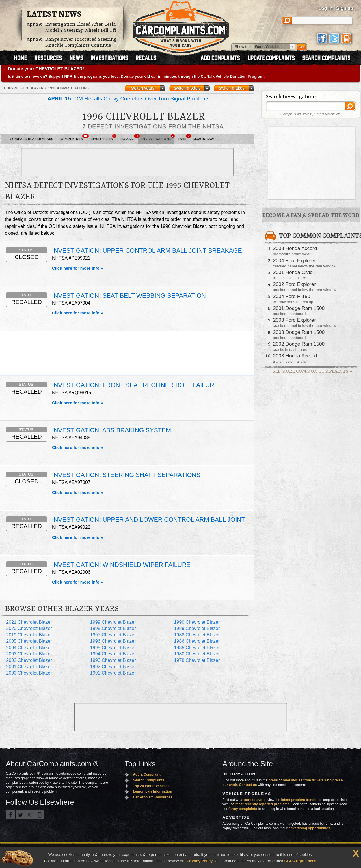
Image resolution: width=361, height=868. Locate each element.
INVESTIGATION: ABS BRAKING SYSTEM (111, 430)
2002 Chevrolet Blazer (29, 660)
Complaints (73, 138)
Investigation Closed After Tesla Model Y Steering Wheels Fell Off (81, 27)
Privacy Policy (200, 861)
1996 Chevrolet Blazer (113, 641)
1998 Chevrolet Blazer (113, 628)
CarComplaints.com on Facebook (10, 815)
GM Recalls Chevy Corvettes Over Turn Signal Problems (129, 99)
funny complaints (243, 809)
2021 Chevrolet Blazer (29, 622)
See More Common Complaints (312, 371)
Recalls (129, 138)
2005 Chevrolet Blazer (29, 641)
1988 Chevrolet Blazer (197, 635)
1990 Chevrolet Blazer (197, 622)
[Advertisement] (127, 162)
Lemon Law (203, 139)
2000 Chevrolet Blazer (29, 673)
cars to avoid (255, 800)
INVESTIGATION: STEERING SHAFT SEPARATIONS (126, 475)
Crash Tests (103, 138)
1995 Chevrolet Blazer (113, 648)
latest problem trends (299, 800)
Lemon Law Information (152, 791)
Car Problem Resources (152, 797)
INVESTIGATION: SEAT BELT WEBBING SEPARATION (129, 296)
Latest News (54, 15)
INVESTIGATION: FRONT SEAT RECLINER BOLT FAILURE (135, 385)
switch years (143, 88)
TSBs (184, 138)
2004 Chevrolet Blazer (29, 648)
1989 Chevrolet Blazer (197, 628)
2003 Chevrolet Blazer (29, 654)
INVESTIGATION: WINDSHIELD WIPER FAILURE (121, 565)
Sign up (345, 8)
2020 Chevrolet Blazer (29, 628)
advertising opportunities (309, 828)
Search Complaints (149, 780)
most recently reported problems (262, 804)
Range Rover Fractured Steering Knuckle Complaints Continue (81, 42)
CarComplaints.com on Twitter (20, 815)
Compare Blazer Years (31, 139)
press (273, 780)
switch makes (232, 88)
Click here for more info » (78, 268)
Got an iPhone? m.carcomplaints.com (40, 815)
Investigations (158, 138)
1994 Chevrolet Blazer (113, 654)
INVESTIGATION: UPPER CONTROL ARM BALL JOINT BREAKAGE (147, 251)
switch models (187, 88)
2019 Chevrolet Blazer (29, 635)
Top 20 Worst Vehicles (151, 786)
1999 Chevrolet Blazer (113, 622)
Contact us (248, 785)
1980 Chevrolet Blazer (197, 654)
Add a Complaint (147, 774)
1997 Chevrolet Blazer (113, 635)
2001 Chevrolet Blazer (29, 667)
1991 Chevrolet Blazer (113, 673)
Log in (325, 8)
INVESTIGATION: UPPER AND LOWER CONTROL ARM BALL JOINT (149, 520)
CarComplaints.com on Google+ (30, 815)
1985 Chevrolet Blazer (197, 648)
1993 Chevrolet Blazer (113, 660)
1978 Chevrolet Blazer (197, 660)
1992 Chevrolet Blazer (113, 667)
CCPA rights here (300, 861)
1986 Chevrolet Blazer (197, 641)
